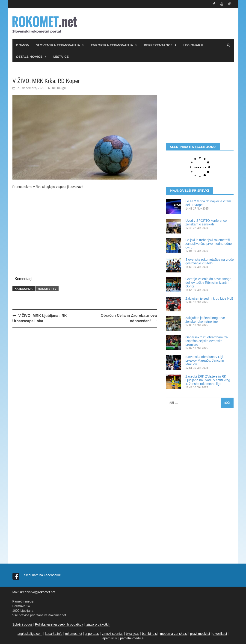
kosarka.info (54, 634)
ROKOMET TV (47, 289)
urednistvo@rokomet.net (38, 592)
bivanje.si (133, 634)
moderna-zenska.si (174, 634)
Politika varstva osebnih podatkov (59, 624)
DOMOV (23, 45)
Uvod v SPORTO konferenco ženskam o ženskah (206, 222)
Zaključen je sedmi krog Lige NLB (209, 298)
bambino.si (150, 634)
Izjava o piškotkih (98, 624)
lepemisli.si (110, 638)
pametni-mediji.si (132, 638)
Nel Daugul (59, 88)
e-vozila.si (220, 634)
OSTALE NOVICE (29, 56)
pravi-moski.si (200, 634)
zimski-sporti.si (113, 634)
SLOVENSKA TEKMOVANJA (58, 45)
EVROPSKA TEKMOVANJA (112, 45)
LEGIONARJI (193, 45)
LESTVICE (61, 56)
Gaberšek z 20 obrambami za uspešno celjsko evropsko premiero (207, 341)
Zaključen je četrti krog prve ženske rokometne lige (205, 320)
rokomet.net (74, 634)
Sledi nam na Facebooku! (43, 575)
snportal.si (92, 634)
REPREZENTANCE (158, 45)
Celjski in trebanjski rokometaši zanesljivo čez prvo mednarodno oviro (209, 244)
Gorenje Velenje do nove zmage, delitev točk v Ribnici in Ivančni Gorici (209, 283)
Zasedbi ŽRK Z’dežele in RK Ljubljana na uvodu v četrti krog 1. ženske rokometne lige (208, 380)
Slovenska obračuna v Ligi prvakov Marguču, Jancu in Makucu (205, 360)
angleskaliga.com (30, 634)
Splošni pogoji (22, 624)
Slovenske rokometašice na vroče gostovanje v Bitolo (209, 261)
